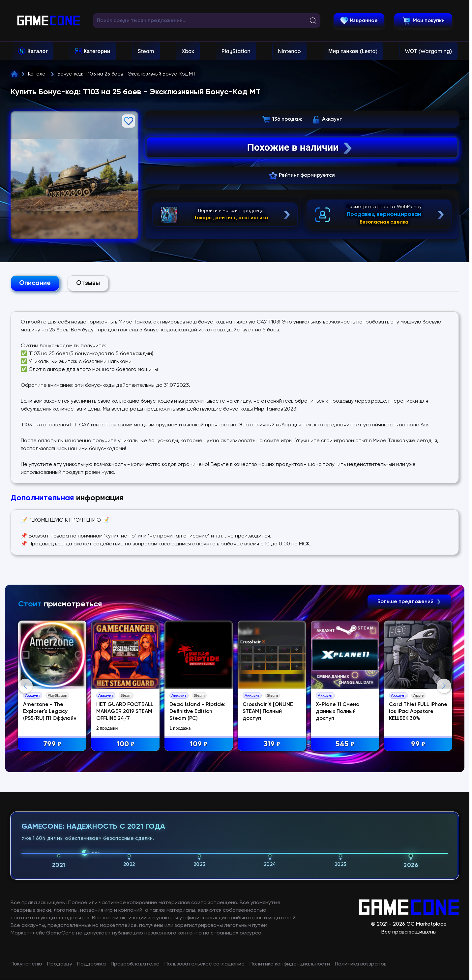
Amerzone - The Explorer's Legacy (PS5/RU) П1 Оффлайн (50, 712)
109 (199, 744)
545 (345, 744)
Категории (97, 51)
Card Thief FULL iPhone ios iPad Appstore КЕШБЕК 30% (418, 712)
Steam (146, 51)
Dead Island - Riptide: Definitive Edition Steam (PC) (197, 712)
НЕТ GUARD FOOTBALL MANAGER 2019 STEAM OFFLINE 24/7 (125, 712)
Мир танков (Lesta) (353, 51)
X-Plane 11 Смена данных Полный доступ (338, 712)
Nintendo (289, 51)
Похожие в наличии (300, 147)
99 (418, 744)
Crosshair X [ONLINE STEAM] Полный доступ (268, 712)
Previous (25, 751)
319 (272, 744)
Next (444, 751)
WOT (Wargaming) (428, 51)
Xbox (188, 51)
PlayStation (236, 51)
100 (126, 744)
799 (52, 744)
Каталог (38, 51)
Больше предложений (409, 602)
